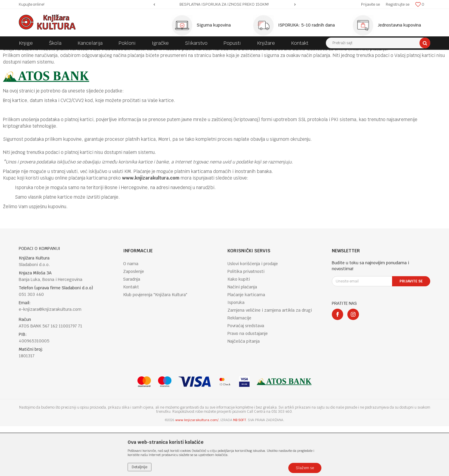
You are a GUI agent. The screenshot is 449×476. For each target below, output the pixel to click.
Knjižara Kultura (32, 54)
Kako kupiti (239, 329)
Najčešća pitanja (244, 391)
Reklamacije (239, 368)
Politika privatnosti (246, 321)
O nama (131, 313)
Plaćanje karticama (246, 344)
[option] (225, 4)
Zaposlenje (134, 321)
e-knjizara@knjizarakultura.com (50, 359)
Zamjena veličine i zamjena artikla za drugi (270, 360)
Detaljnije (140, 467)
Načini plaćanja (242, 337)
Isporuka (236, 352)
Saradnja (132, 329)
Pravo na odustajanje (248, 383)
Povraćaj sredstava (246, 375)
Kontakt (131, 337)
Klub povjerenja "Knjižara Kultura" (155, 344)
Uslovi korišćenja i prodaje (253, 313)
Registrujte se (398, 4)
